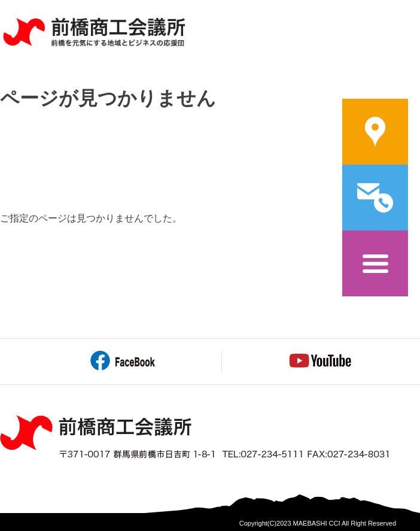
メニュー (375, 263)
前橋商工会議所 (94, 33)
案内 (375, 132)
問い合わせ (375, 198)
